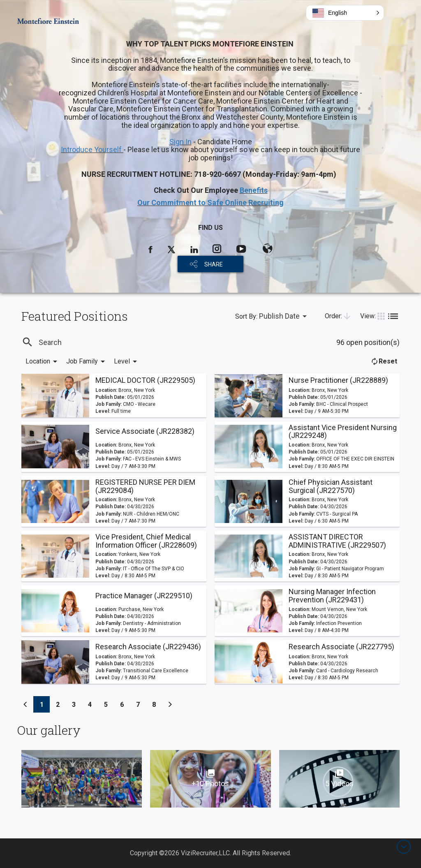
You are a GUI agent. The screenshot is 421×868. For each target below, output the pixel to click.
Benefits (254, 190)
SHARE (214, 264)
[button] (345, 13)
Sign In (180, 142)
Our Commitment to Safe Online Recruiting (210, 203)
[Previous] (25, 704)
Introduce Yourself (92, 149)
